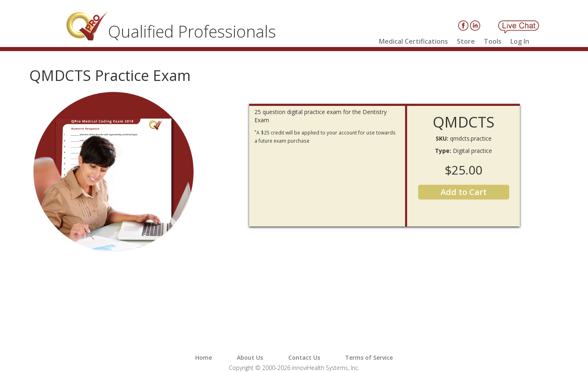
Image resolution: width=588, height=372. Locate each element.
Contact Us (304, 357)
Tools (493, 41)
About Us (250, 357)
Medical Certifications (413, 41)
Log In (520, 41)
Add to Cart (464, 192)
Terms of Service (369, 357)
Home (204, 357)
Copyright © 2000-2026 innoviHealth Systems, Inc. (294, 368)
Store (466, 41)
